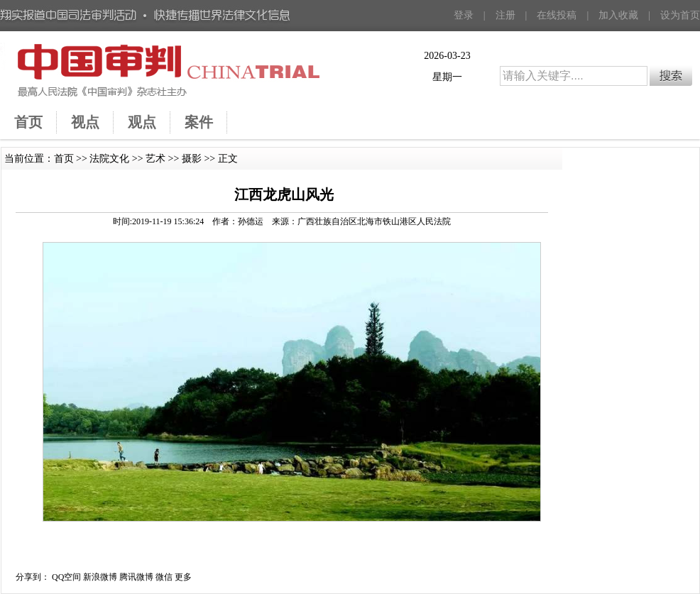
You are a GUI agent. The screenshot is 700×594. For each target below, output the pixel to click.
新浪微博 (100, 577)
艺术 (155, 159)
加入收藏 (618, 15)
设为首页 (680, 15)
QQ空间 (66, 577)
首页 (64, 159)
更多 (183, 577)
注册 (505, 15)
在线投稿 (557, 15)
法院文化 (109, 159)
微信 (164, 577)
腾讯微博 (136, 577)
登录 (464, 15)
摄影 (192, 159)
